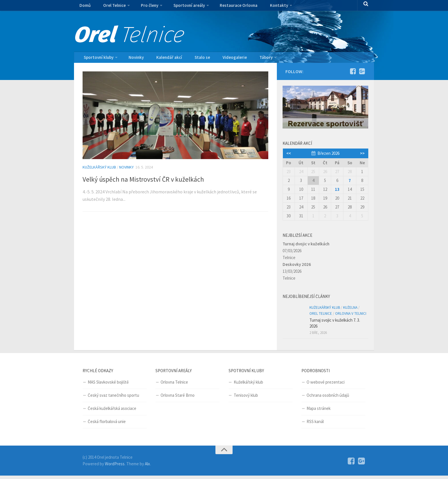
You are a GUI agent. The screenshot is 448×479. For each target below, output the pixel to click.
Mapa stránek (319, 412)
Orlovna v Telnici (351, 317)
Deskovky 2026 (297, 268)
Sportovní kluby (98, 59)
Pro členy (143, 7)
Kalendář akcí (162, 59)
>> (362, 157)
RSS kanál (315, 425)
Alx (147, 467)
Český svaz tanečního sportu (113, 399)
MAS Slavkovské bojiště (108, 385)
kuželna (350, 311)
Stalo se (191, 59)
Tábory (246, 59)
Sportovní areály (180, 7)
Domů (84, 7)
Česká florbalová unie (107, 425)
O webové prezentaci (326, 385)
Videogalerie (219, 59)
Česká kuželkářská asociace (112, 412)
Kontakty (264, 7)
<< (289, 157)
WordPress (115, 467)
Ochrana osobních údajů (328, 399)
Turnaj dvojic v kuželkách (306, 247)
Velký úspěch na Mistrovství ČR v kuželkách (166, 182)
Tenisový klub (246, 399)
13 (337, 193)
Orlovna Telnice (174, 385)
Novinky (133, 59)
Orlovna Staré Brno (178, 399)
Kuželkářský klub (99, 171)
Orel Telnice (110, 7)
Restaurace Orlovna (228, 7)
